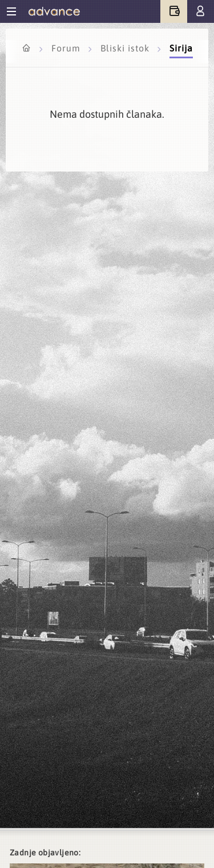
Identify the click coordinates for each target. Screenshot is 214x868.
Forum (67, 48)
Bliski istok (126, 48)
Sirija (181, 48)
